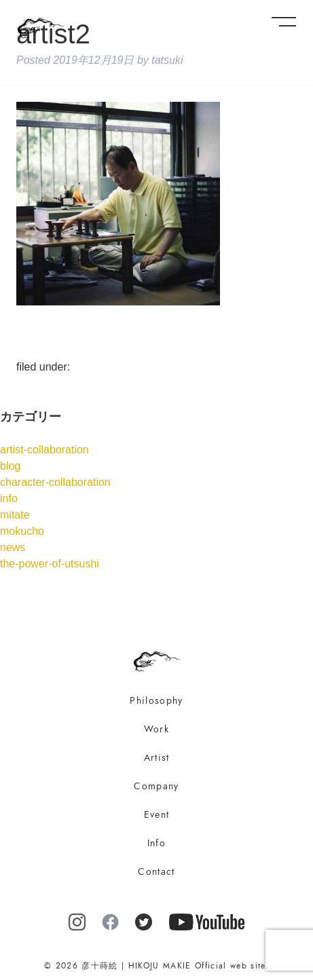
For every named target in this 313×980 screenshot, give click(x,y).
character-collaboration (55, 482)
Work (156, 729)
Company (156, 786)
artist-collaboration (44, 450)
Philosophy (156, 701)
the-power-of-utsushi (50, 564)
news (13, 547)
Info (156, 843)
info (9, 498)
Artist (157, 758)
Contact (156, 872)
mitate (15, 515)
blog (10, 466)
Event (157, 815)
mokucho (22, 531)
